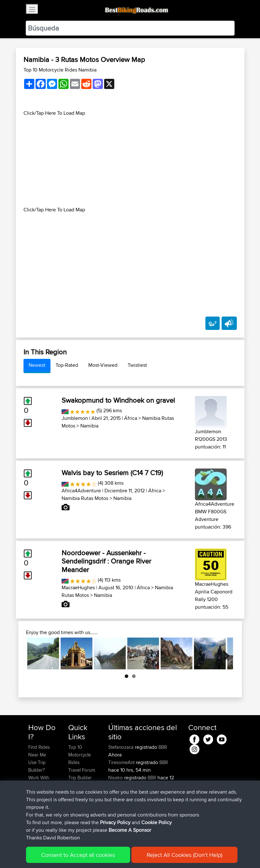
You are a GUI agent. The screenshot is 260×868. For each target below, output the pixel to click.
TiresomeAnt (122, 762)
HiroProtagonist (125, 808)
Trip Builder (80, 778)
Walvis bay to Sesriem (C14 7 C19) (112, 473)
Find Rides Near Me (39, 751)
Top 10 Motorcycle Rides (80, 755)
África (131, 418)
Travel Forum (82, 770)
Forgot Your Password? (40, 797)
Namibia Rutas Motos (85, 498)
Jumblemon (75, 418)
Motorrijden (121, 823)
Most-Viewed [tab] (103, 365)
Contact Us (80, 793)
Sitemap (87, 854)
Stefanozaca (122, 747)
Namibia (89, 426)
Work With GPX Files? (39, 781)
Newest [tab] (37, 365)
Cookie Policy (145, 854)
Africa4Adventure (81, 491)
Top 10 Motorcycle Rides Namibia (60, 70)
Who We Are (81, 785)
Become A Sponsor (39, 812)
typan (115, 793)
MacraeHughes (78, 588)
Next (223, 653)
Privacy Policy (113, 854)
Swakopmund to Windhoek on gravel (118, 400)
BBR (163, 747)
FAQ (33, 823)
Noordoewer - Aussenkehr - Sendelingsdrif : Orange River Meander (106, 561)
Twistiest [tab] (137, 365)
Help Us (77, 800)
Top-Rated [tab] (67, 365)
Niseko (116, 778)
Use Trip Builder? (37, 766)
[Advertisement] (130, 161)
